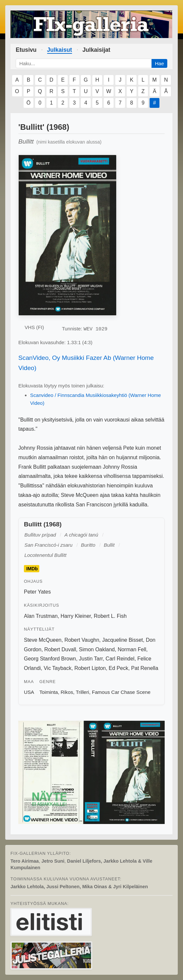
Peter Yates (37, 592)
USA (29, 692)
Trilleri (82, 692)
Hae (159, 63)
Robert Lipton (90, 668)
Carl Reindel (120, 659)
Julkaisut (60, 50)
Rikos (67, 692)
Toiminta (49, 692)
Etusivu (26, 50)
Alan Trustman (41, 616)
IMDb (32, 569)
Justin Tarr (91, 659)
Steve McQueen (43, 640)
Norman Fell (132, 649)
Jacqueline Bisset (123, 640)
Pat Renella (145, 668)
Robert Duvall (60, 649)
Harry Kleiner (76, 616)
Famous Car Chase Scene (121, 692)
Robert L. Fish (110, 616)
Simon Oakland (97, 649)
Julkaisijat (96, 50)
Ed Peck (119, 668)
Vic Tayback (57, 668)
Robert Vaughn (82, 640)
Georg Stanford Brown (50, 659)
